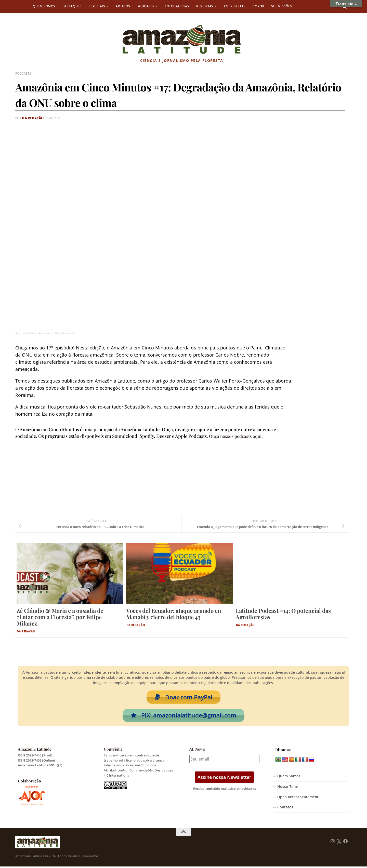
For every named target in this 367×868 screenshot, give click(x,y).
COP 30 (258, 6)
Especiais (97, 6)
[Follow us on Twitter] (339, 843)
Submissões (282, 6)
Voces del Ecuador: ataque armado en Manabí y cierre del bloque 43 (174, 613)
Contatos (285, 809)
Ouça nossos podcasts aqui (237, 436)
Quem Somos (44, 6)
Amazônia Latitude (26, 333)
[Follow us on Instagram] (333, 843)
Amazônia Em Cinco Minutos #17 (57, 333)
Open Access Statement (298, 798)
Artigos (123, 6)
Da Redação (31, 118)
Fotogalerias (177, 6)
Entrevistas (235, 6)
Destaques (72, 6)
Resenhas (205, 6)
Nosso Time (287, 788)
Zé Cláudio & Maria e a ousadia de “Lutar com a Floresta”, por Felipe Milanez (60, 617)
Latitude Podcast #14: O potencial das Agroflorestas (283, 613)
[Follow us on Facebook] (346, 843)
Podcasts (146, 6)
